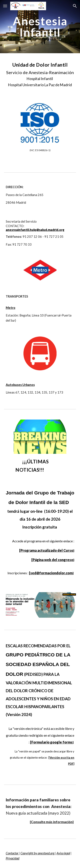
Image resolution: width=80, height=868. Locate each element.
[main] (40, 27)
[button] (5, 6)
